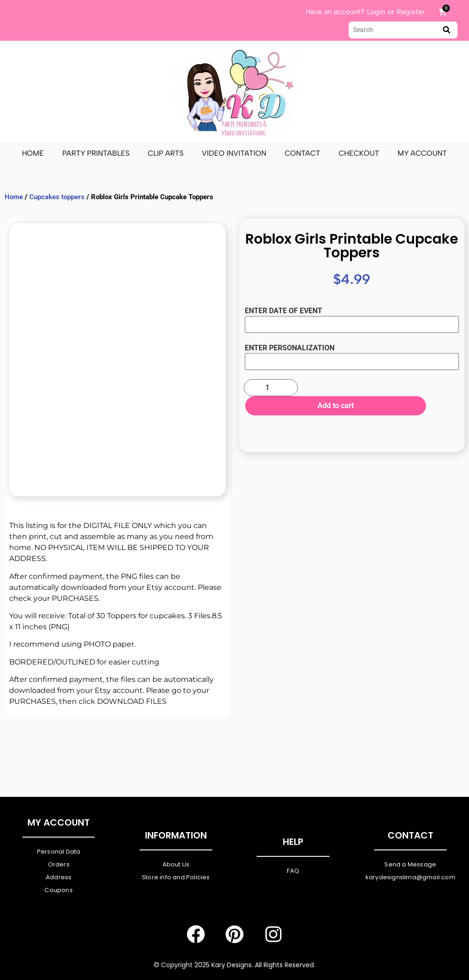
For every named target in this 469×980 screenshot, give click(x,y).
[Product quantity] (271, 388)
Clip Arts (166, 153)
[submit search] (447, 30)
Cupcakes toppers (57, 197)
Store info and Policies (176, 877)
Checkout (359, 153)
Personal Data (59, 852)
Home (33, 153)
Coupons (58, 890)
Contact (302, 153)
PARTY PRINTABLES (96, 153)
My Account (422, 153)
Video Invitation (234, 153)
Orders (59, 864)
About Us (176, 864)
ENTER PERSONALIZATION (290, 348)
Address (59, 877)
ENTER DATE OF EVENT (283, 311)
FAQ (293, 871)
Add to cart (326, 406)
